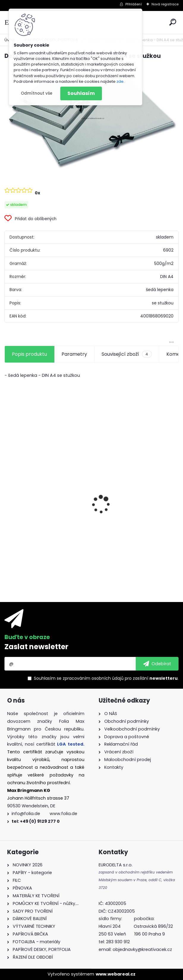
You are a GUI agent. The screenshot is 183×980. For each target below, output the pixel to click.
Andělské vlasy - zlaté (123, 535)
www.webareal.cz (116, 974)
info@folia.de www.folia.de (44, 814)
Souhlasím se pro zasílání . (106, 678)
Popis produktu (29, 354)
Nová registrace (165, 4)
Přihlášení (134, 4)
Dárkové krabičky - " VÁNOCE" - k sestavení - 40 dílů (46, 530)
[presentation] (8, 494)
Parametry (74, 354)
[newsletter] (157, 664)
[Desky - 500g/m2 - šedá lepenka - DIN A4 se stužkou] (91, 117)
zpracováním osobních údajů (93, 678)
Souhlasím (81, 93)
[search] (173, 22)
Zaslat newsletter (36, 647)
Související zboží (127, 354)
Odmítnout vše (37, 93)
